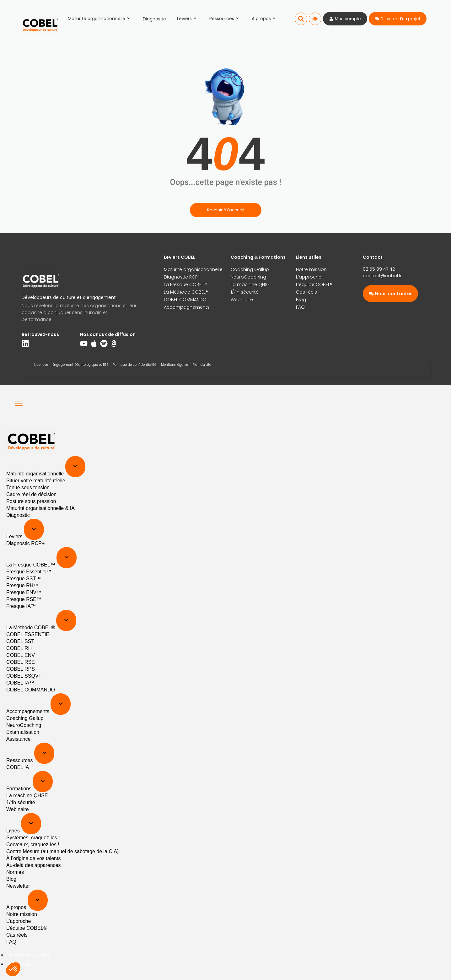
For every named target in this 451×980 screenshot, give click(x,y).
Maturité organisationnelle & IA (40, 508)
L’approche (309, 277)
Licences (41, 365)
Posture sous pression (31, 501)
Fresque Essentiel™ (29, 572)
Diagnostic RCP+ (182, 277)
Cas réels (306, 292)
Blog (301, 300)
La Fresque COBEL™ (185, 284)
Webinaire (242, 300)
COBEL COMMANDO (185, 300)
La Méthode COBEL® (186, 292)
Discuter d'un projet (28, 955)
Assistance (18, 739)
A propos (265, 19)
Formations (19, 789)
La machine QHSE (250, 284)
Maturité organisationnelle (100, 19)
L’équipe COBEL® (314, 284)
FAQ (300, 307)
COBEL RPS (21, 669)
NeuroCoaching (248, 277)
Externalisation (23, 732)
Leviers (188, 19)
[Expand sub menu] (75, 467)
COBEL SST (20, 641)
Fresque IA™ (21, 606)
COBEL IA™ (20, 683)
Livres (14, 831)
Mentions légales (174, 365)
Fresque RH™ (22, 585)
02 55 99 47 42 (379, 269)
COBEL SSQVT (24, 676)
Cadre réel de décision (31, 494)
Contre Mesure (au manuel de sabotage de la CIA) (62, 851)
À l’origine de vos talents (33, 858)
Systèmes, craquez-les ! (33, 838)
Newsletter (18, 886)
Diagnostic (154, 19)
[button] (301, 19)
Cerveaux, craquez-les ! (33, 845)
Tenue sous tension (28, 487)
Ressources (225, 19)
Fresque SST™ (24, 579)
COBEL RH (19, 648)
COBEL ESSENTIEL (29, 634)
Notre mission (311, 269)
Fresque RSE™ (24, 599)
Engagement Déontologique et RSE (80, 365)
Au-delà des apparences (33, 865)
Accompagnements (187, 307)
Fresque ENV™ (24, 592)
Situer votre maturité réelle (36, 481)
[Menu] (19, 404)
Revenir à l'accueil (226, 210)
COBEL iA (18, 767)
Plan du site (202, 365)
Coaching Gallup (250, 269)
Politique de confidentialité (134, 365)
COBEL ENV (21, 655)
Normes (15, 872)
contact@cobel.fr (382, 276)
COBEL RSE (21, 662)
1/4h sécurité (245, 292)
